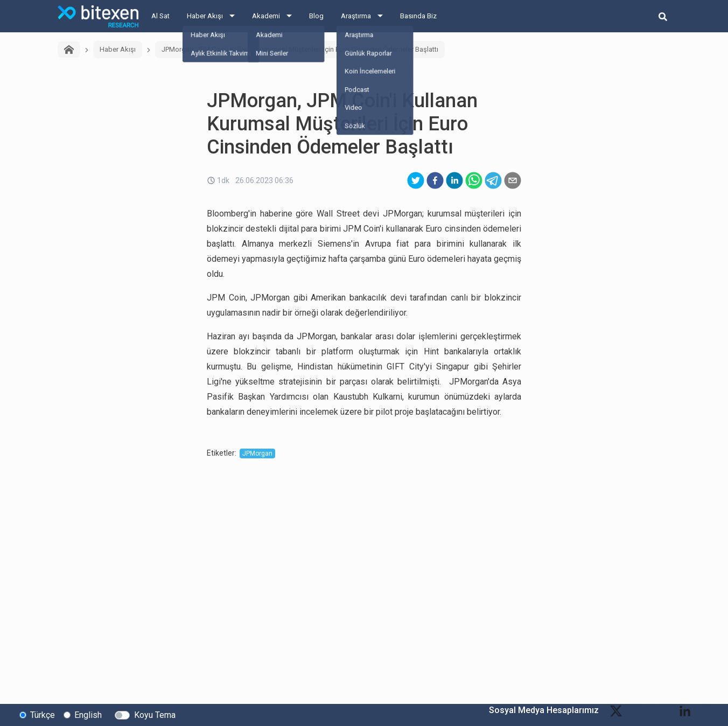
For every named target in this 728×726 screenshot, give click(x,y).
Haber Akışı (205, 16)
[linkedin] (454, 180)
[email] (513, 180)
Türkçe (43, 714)
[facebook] (435, 180)
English (88, 714)
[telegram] (493, 180)
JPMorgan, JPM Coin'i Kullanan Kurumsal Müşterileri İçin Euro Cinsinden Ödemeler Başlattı (300, 49)
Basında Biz (418, 16)
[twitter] (416, 180)
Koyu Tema (155, 714)
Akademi (266, 16)
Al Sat (160, 16)
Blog (316, 16)
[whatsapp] (474, 180)
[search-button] (663, 16)
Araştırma (356, 16)
